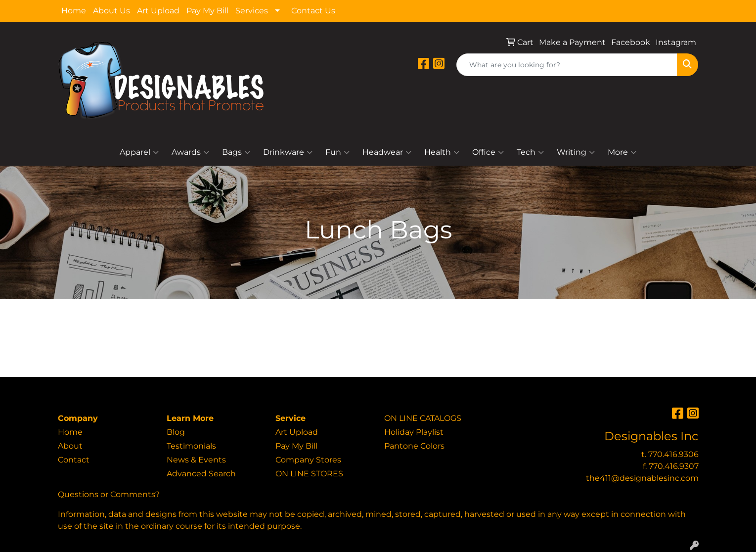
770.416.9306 (673, 454)
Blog (176, 432)
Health (442, 152)
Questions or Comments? (109, 494)
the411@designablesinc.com (642, 478)
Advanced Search (201, 474)
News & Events (196, 460)
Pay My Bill (207, 11)
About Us (111, 11)
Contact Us (313, 11)
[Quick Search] (567, 65)
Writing (576, 152)
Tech (530, 152)
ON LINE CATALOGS (423, 418)
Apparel (139, 152)
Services (252, 11)
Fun (337, 152)
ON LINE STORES (309, 474)
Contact (74, 460)
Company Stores (308, 460)
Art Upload (158, 11)
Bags (236, 152)
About (70, 446)
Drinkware (288, 152)
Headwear (387, 152)
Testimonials (191, 446)
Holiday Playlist (414, 432)
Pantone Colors (414, 446)
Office (488, 152)
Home (74, 11)
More (622, 152)
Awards (190, 152)
